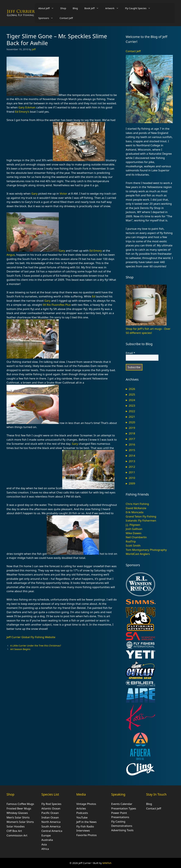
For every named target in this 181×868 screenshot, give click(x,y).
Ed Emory (96, 251)
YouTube (82, 817)
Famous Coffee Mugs (20, 804)
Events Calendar (122, 804)
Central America (52, 831)
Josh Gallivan (134, 529)
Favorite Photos (86, 835)
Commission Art (17, 835)
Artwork (113, 8)
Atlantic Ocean (51, 808)
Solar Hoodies (16, 826)
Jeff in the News (86, 822)
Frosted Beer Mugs (19, 808)
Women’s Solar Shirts (20, 822)
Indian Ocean (50, 817)
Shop (63, 8)
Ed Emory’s (22, 112)
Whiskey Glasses (17, 813)
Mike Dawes (134, 533)
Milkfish (107, 863)
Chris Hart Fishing (137, 504)
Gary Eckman (27, 107)
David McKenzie (136, 508)
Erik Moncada (135, 512)
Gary (34, 193)
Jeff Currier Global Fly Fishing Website (31, 637)
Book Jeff (93, 8)
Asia (44, 844)
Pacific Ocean (50, 813)
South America (51, 826)
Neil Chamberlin (136, 537)
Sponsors (47, 18)
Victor (63, 193)
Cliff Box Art (14, 831)
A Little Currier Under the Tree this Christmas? (36, 646)
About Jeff (48, 8)
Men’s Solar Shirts (18, 817)
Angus (11, 255)
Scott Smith (133, 546)
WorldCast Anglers (138, 554)
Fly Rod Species (51, 804)
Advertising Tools (122, 830)
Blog (75, 8)
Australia (47, 840)
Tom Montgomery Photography (146, 550)
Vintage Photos (86, 804)
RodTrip (131, 541)
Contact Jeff (66, 18)
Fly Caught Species (140, 8)
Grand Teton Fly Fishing (141, 516)
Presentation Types (124, 808)
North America (51, 822)
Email (130, 353)
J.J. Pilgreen (133, 525)
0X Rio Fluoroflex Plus (57, 305)
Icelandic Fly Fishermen (141, 520)
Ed (94, 296)
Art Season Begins (20, 649)
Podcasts (82, 813)
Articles (81, 808)
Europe (46, 835)
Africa (45, 849)
